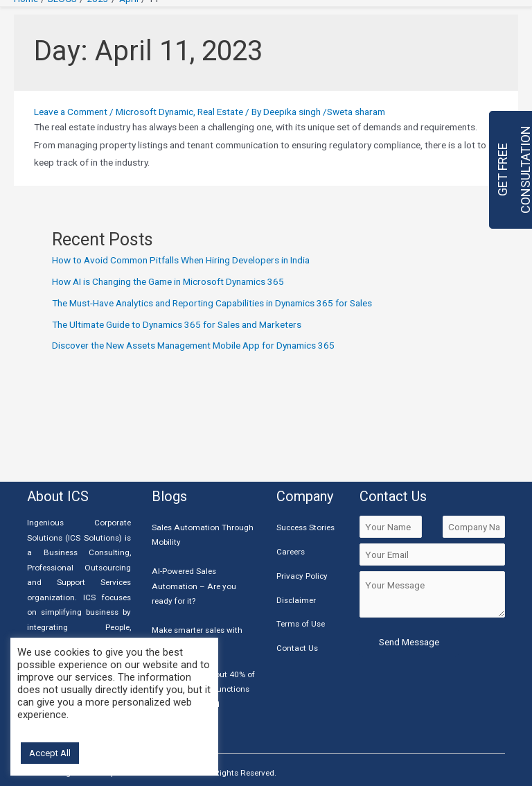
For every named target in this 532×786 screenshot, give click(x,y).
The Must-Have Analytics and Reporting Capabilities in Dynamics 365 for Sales (212, 303)
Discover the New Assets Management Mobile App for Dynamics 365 (193, 345)
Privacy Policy (302, 576)
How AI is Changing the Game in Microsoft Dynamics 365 (168, 281)
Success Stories (305, 527)
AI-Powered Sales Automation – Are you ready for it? (194, 586)
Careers (291, 552)
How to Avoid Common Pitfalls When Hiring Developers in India (181, 260)
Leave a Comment (71, 112)
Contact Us (297, 648)
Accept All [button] (50, 753)
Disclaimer (296, 600)
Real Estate (220, 112)
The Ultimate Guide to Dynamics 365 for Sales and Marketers (177, 324)
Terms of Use (301, 624)
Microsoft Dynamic (154, 112)
